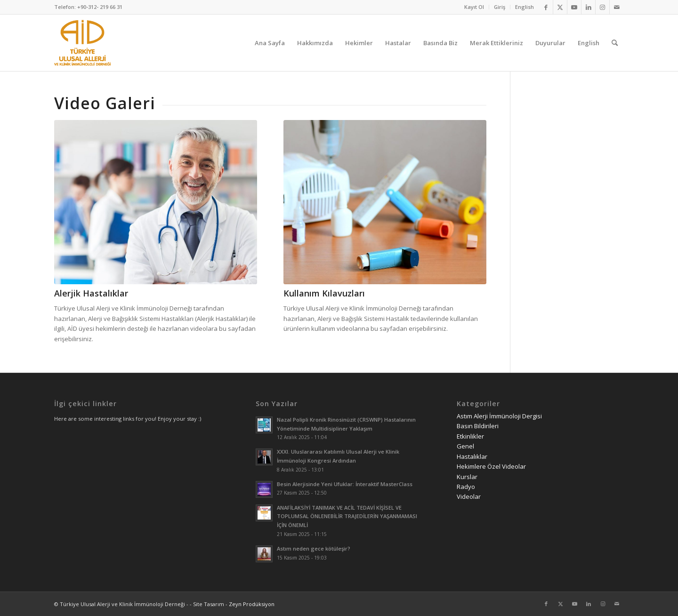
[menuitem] (474, 7)
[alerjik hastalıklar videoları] (156, 202)
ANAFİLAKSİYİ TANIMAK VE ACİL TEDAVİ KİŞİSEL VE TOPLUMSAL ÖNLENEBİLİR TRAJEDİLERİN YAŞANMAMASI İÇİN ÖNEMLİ (347, 516)
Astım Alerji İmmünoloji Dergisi (499, 416)
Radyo (466, 487)
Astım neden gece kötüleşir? (314, 548)
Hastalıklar (472, 456)
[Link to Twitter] (560, 7)
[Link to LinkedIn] (588, 7)
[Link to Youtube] (574, 7)
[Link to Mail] (617, 7)
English (525, 7)
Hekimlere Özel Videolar (491, 466)
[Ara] (615, 43)
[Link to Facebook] (546, 7)
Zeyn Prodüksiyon (252, 604)
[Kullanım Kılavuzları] (385, 202)
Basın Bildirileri (478, 426)
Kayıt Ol (474, 7)
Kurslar (467, 477)
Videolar (469, 496)
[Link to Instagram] (602, 7)
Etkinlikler (470, 436)
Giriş (500, 7)
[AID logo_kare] (82, 43)
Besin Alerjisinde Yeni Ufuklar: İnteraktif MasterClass (345, 484)
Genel (465, 446)
